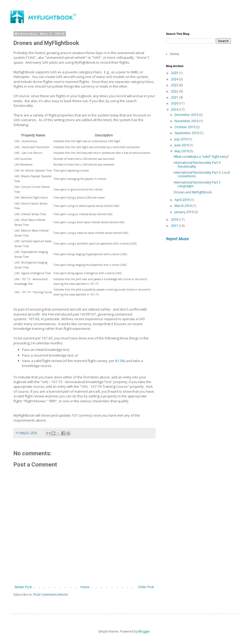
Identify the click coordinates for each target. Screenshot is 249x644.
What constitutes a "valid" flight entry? (201, 157)
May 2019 (182, 151)
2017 (175, 226)
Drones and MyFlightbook (193, 192)
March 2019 (184, 206)
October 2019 (185, 127)
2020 (175, 103)
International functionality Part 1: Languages (198, 184)
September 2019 (187, 133)
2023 (175, 85)
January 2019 (184, 212)
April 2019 (182, 200)
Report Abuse (177, 239)
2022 (175, 91)
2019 (175, 110)
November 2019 (187, 121)
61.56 (120, 361)
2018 (175, 219)
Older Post (146, 587)
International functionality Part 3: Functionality (198, 164)
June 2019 (182, 145)
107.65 (34, 319)
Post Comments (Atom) (50, 594)
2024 (175, 79)
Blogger (144, 631)
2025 (175, 73)
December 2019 (187, 115)
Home (85, 587)
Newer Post (23, 587)
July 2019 (181, 139)
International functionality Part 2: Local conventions (202, 174)
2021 (175, 97)
